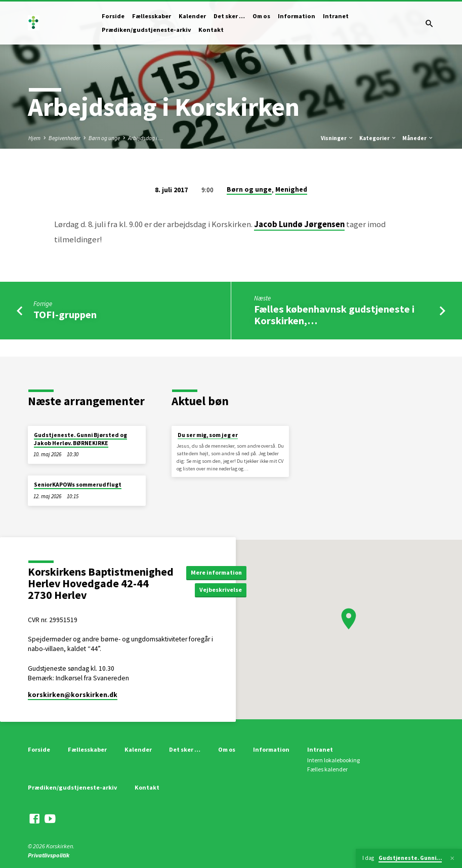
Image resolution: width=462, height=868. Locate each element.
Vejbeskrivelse (224, 590)
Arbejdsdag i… (145, 138)
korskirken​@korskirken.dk (73, 695)
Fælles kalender (327, 769)
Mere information (219, 572)
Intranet (336, 16)
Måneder (418, 138)
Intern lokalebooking (333, 760)
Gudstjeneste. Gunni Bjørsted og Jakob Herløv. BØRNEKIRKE (80, 439)
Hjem (34, 138)
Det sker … (229, 16)
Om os (261, 16)
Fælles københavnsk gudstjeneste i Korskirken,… (334, 315)
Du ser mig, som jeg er (208, 435)
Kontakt (211, 30)
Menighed (291, 189)
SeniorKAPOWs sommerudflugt (78, 485)
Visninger (337, 138)
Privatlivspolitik (49, 855)
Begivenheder (65, 138)
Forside (113, 16)
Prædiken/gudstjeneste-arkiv (146, 30)
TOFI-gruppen (65, 315)
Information (297, 16)
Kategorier (378, 138)
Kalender (192, 16)
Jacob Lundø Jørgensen (299, 224)
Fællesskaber (152, 16)
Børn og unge (104, 138)
